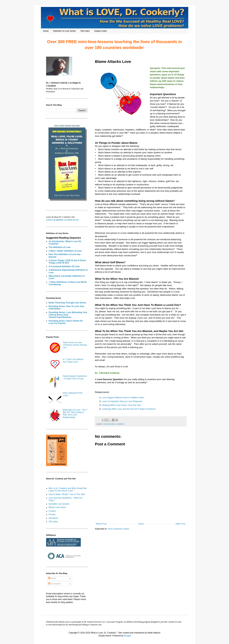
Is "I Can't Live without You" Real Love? (73, 361)
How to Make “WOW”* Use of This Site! (67, 494)
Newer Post (101, 524)
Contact (52, 511)
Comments (54, 584)
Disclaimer (54, 518)
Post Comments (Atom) (118, 529)
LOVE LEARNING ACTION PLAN (62, 220)
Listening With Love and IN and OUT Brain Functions (129, 409)
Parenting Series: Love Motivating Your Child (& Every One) (68, 314)
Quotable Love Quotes (59, 504)
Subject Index (101, 31)
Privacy (52, 514)
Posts (52, 578)
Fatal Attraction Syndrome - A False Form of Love (75, 377)
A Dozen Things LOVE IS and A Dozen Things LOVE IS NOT (67, 262)
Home (46, 31)
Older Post (180, 524)
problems (120, 424)
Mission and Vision (57, 507)
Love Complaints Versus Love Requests (122, 401)
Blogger (128, 636)
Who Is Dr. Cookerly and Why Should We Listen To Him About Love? (68, 490)
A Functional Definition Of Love (64, 267)
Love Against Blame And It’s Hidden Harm (123, 397)
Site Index (53, 522)
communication (109, 424)
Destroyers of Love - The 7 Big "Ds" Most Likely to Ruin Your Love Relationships (75, 414)
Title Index (85, 31)
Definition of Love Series (64, 31)
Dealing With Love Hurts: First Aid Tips (121, 405)
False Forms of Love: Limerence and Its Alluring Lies (75, 345)
